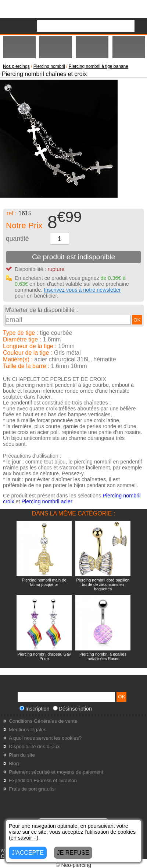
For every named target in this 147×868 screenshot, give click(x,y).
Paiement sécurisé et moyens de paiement (56, 772)
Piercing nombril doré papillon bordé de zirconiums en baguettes (103, 584)
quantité (17, 239)
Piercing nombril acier (47, 501)
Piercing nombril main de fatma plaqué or (44, 582)
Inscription (35, 709)
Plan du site (22, 755)
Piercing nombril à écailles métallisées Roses (103, 656)
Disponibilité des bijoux (34, 747)
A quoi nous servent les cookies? (45, 738)
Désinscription (72, 709)
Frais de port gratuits (32, 789)
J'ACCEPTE (28, 853)
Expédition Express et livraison (43, 780)
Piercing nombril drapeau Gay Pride (44, 656)
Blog (14, 763)
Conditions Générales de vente (43, 721)
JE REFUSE (73, 853)
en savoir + (24, 838)
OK (137, 320)
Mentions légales (28, 730)
